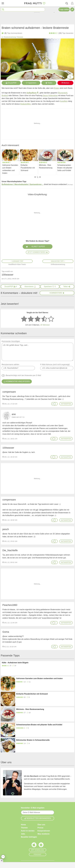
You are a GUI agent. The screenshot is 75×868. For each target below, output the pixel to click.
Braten (57, 88)
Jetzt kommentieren (37, 252)
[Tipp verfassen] (72, 9)
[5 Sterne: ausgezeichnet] (51, 319)
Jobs (23, 834)
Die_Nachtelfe (10, 550)
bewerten (61, 33)
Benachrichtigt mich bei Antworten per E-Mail (23, 375)
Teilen (49, 83)
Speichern (31, 83)
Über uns (41, 825)
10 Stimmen (45, 325)
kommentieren (12, 33)
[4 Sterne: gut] (44, 319)
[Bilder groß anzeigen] (70, 77)
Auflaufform (32, 93)
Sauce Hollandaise (50, 96)
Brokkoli (5, 96)
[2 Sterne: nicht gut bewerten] (31, 319)
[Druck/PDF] (11, 287)
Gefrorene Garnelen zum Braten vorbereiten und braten (10, 169)
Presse (40, 828)
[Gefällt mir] (53, 404)
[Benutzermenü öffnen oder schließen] (72, 3)
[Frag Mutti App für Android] (41, 845)
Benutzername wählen (10, 364)
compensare (9, 392)
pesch (6, 529)
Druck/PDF (11, 83)
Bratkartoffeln (26, 104)
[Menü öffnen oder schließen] (3, 3)
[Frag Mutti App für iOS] (34, 845)
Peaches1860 (10, 605)
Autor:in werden (28, 831)
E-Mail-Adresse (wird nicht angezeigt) (55, 364)
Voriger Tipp (17, 261)
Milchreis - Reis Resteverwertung (46, 166)
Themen (24, 828)
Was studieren (44, 834)
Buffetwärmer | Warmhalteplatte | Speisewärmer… (23, 184)
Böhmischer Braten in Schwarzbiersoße (33, 740)
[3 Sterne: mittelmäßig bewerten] (38, 319)
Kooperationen (44, 831)
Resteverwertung (10, 37)
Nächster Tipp (58, 261)
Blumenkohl (63, 93)
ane (14, 414)
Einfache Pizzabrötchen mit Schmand (28, 168)
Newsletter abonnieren (38, 818)
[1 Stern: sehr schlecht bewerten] (24, 319)
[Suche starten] (3, 10)
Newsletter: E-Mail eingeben (33, 808)
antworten (66, 404)
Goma (6, 632)
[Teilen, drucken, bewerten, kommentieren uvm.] (3, 857)
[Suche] (67, 3)
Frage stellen (64, 9)
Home (23, 825)
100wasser (8, 448)
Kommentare (57, 293)
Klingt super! (38, 246)
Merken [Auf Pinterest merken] (65, 83)
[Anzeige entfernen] (2, 861)
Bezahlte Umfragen (29, 837)
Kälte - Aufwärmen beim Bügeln (15, 663)
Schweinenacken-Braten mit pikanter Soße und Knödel (65, 168)
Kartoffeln (64, 101)
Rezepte (20, 37)
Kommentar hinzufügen (37, 351)
